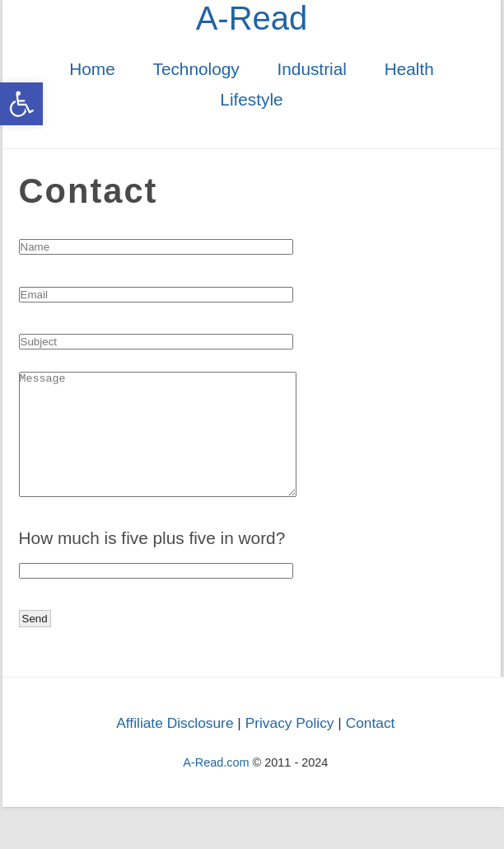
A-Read (252, 18)
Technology (196, 69)
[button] (21, 104)
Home (92, 69)
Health (409, 69)
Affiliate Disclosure (175, 748)
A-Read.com (216, 787)
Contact (371, 748)
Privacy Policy (290, 748)
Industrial (311, 69)
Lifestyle (251, 99)
